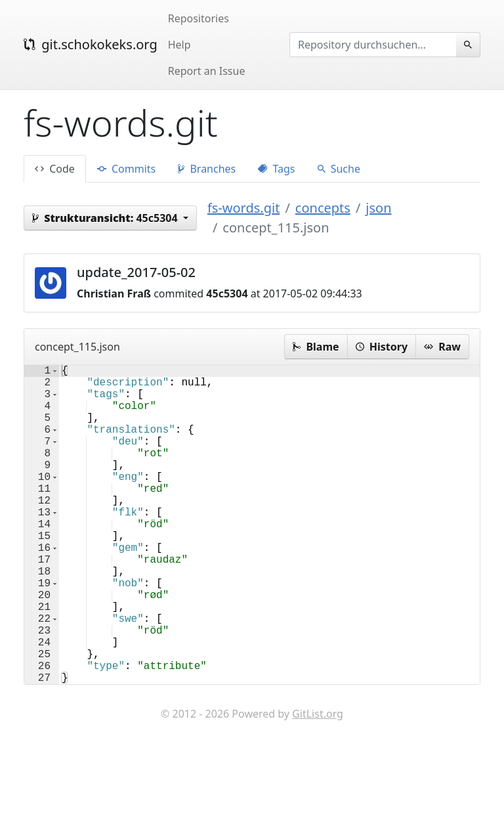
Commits (126, 169)
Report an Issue (207, 71)
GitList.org (318, 785)
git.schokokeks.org (91, 44)
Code (55, 169)
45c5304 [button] (106, 218)
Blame (316, 347)
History (382, 347)
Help (179, 45)
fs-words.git (244, 208)
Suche (339, 169)
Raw (442, 347)
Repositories (199, 18)
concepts (323, 208)
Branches (207, 169)
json (378, 208)
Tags (276, 169)
